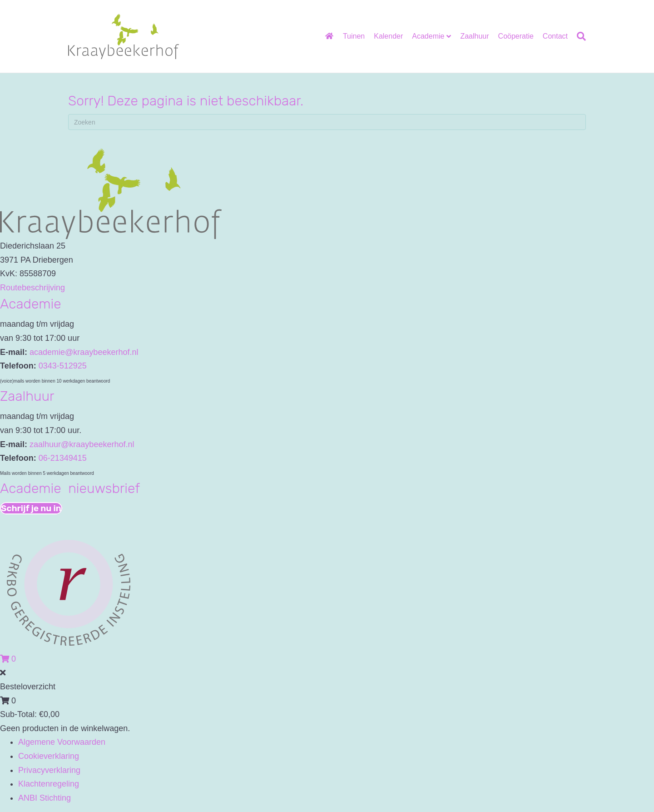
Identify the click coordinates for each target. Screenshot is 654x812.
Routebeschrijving (32, 288)
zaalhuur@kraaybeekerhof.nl (82, 444)
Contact (555, 36)
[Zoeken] (579, 36)
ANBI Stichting (45, 798)
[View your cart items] (8, 659)
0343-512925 (63, 366)
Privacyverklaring (49, 770)
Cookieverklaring (49, 756)
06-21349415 (63, 458)
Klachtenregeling (49, 784)
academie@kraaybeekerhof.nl (84, 352)
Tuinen (354, 36)
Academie (428, 36)
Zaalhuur (474, 36)
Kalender (388, 36)
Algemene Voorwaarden (62, 742)
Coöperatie (516, 36)
